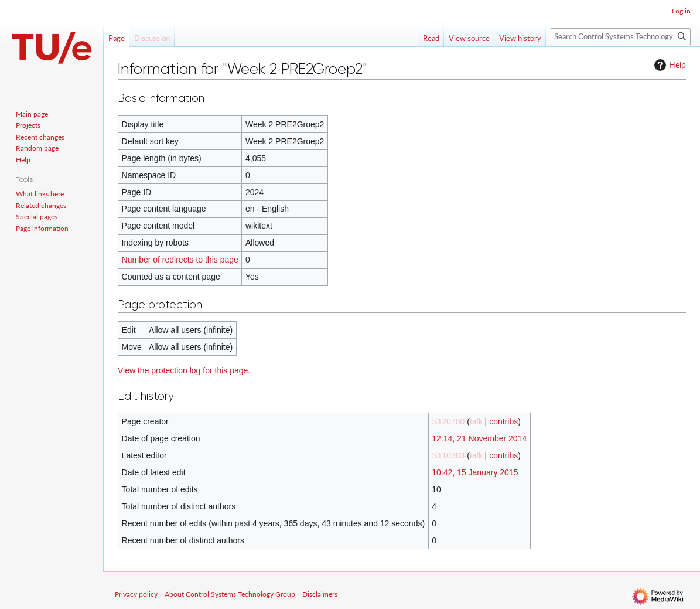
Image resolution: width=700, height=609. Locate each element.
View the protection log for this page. (184, 370)
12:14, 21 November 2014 (479, 438)
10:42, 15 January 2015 (475, 472)
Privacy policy (136, 594)
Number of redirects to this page (180, 260)
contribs (503, 421)
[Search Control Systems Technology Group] (621, 37)
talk (476, 421)
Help (669, 65)
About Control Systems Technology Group (230, 594)
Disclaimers (320, 594)
